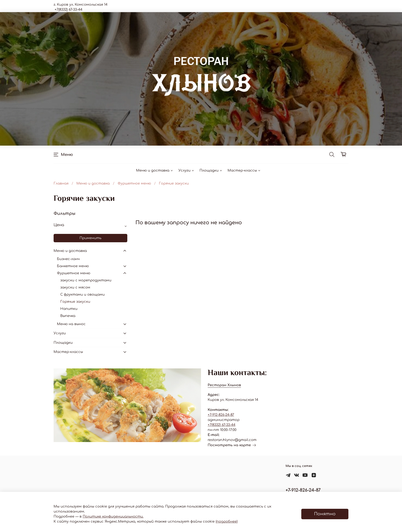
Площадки (211, 170)
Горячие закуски (75, 302)
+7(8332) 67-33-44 (222, 425)
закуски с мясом (75, 287)
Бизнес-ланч (68, 259)
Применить (90, 238)
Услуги (186, 170)
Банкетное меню (73, 266)
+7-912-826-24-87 (221, 415)
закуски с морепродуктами (86, 280)
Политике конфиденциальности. (113, 517)
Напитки (69, 309)
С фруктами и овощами (82, 295)
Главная (61, 183)
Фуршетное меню (134, 183)
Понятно (325, 514)
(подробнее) (227, 522)
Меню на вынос (71, 324)
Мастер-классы (244, 170)
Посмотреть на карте (232, 445)
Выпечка (68, 316)
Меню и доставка (155, 170)
